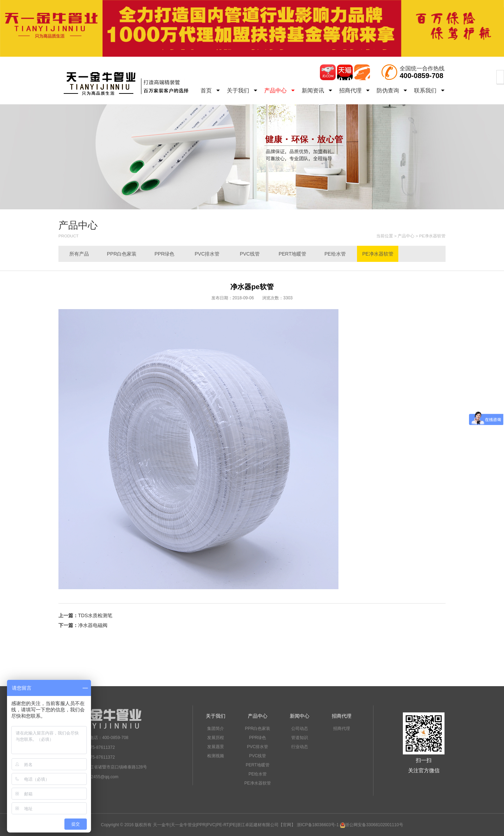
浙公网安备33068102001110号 (371, 825)
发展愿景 (216, 747)
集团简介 (216, 729)
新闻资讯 (317, 90)
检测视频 (216, 756)
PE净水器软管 (433, 236)
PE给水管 (335, 254)
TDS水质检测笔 (95, 615)
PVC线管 (250, 254)
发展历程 (216, 738)
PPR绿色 (164, 254)
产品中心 (279, 90)
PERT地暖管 (292, 254)
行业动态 (300, 747)
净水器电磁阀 (93, 625)
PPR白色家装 (122, 254)
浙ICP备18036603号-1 (318, 825)
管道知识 (300, 738)
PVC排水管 (207, 254)
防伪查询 (392, 90)
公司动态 (300, 729)
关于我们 (242, 90)
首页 (210, 90)
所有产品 (79, 254)
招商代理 (354, 90)
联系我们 (429, 90)
